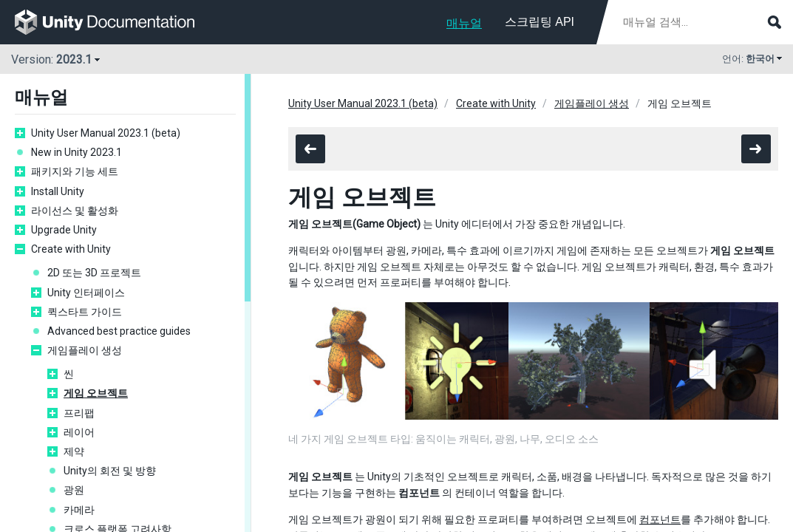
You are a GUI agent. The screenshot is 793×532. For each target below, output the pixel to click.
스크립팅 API (540, 22)
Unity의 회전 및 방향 (110, 471)
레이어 (79, 432)
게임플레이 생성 (85, 350)
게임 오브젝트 (96, 393)
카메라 (79, 510)
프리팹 (79, 413)
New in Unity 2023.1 (76, 152)
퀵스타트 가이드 (85, 312)
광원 (74, 490)
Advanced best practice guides (119, 331)
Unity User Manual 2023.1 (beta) (106, 133)
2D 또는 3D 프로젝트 (94, 273)
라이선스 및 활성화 (75, 211)
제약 (74, 451)
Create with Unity (71, 249)
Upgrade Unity (64, 230)
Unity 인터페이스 (86, 293)
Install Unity (58, 191)
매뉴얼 (464, 23)
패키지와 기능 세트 (75, 171)
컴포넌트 (660, 519)
